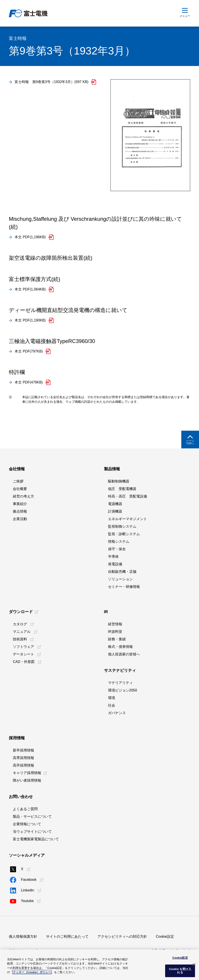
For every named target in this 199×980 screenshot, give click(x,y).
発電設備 (115, 564)
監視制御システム (122, 526)
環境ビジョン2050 (123, 690)
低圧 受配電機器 (122, 489)
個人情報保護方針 (23, 936)
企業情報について (27, 824)
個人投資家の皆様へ (124, 654)
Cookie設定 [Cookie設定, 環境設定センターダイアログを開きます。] (180, 958)
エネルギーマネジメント (128, 519)
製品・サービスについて (32, 816)
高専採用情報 (23, 758)
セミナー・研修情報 (124, 587)
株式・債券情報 (120, 647)
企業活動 (20, 519)
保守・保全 (117, 549)
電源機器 (115, 504)
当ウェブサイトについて (32, 832)
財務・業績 (117, 639)
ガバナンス (117, 713)
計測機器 (115, 511)
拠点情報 (20, 511)
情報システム (119, 541)
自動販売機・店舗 (122, 572)
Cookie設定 (165, 936)
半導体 (113, 557)
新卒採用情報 (23, 750)
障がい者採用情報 (27, 780)
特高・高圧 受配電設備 (128, 496)
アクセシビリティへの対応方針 (122, 936)
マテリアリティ (120, 683)
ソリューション (120, 579)
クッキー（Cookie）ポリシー (32, 972)
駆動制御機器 (119, 481)
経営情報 (115, 624)
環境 (112, 698)
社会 (112, 705)
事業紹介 (20, 504)
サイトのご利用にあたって (67, 936)
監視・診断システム (124, 534)
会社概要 (20, 489)
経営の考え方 (23, 496)
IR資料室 (115, 632)
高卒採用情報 (23, 765)
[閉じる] (194, 965)
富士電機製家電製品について (36, 839)
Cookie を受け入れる (180, 971)
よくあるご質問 (25, 809)
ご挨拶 (18, 481)
